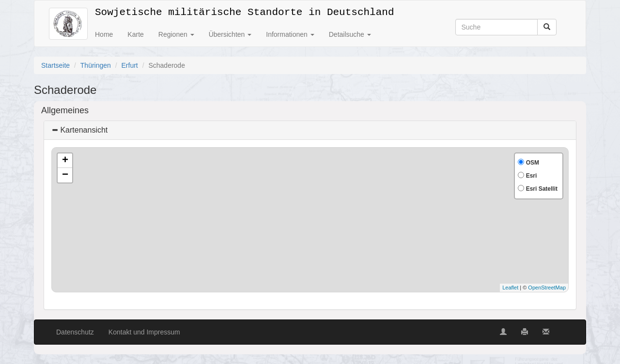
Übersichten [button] (230, 34)
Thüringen (96, 65)
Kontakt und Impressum (144, 332)
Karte (135, 34)
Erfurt (130, 65)
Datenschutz (75, 332)
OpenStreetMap (547, 288)
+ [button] (65, 161)
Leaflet (510, 288)
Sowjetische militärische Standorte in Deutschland (244, 10)
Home (104, 34)
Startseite (55, 65)
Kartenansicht (79, 130)
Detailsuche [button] (350, 34)
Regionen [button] (176, 34)
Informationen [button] (290, 34)
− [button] (65, 175)
